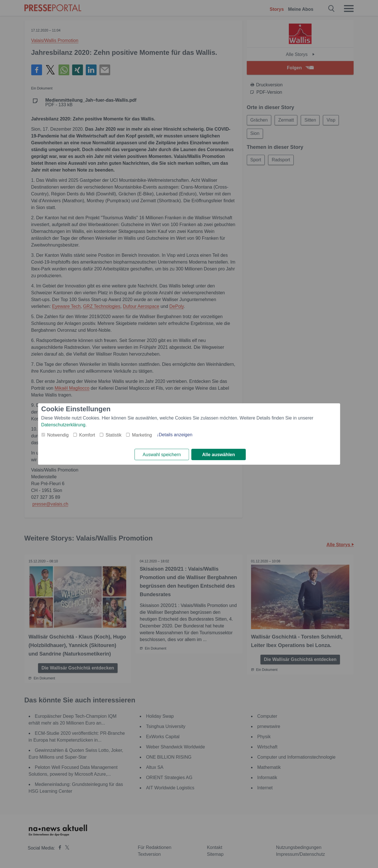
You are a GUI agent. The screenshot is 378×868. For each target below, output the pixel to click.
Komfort (87, 435)
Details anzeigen (176, 435)
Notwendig (58, 435)
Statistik (114, 435)
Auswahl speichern (162, 455)
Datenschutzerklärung (63, 425)
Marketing (142, 435)
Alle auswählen (219, 455)
